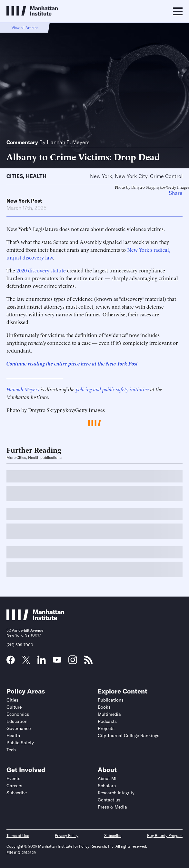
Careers (14, 786)
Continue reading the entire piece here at (52, 363)
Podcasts (107, 721)
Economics (18, 714)
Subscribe (17, 793)
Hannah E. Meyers (68, 142)
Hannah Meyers (23, 389)
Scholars (107, 786)
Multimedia (109, 714)
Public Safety (20, 743)
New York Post (24, 201)
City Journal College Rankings (129, 736)
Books (104, 707)
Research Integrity (116, 793)
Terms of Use (18, 836)
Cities (15, 176)
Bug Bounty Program (165, 836)
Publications (111, 700)
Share (176, 193)
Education (17, 721)
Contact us (109, 800)
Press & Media (112, 807)
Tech (11, 750)
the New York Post (118, 363)
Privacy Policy (67, 836)
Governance (19, 728)
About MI (107, 778)
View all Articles (25, 28)
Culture (14, 707)
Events (13, 778)
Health (36, 176)
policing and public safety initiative (112, 389)
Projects (106, 728)
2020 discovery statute (41, 270)
